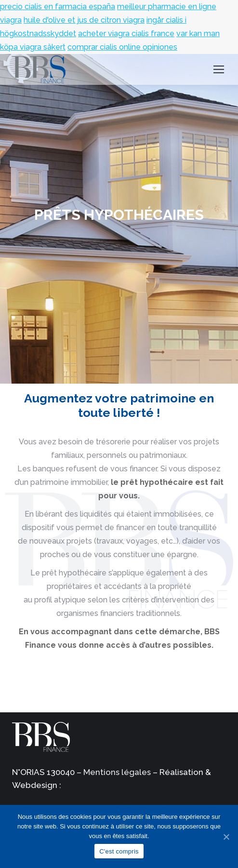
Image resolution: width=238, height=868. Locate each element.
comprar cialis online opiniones (122, 47)
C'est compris (119, 851)
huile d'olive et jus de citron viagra (84, 20)
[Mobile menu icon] (219, 69)
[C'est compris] (226, 837)
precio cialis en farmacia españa (58, 7)
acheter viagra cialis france (126, 33)
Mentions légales (117, 772)
